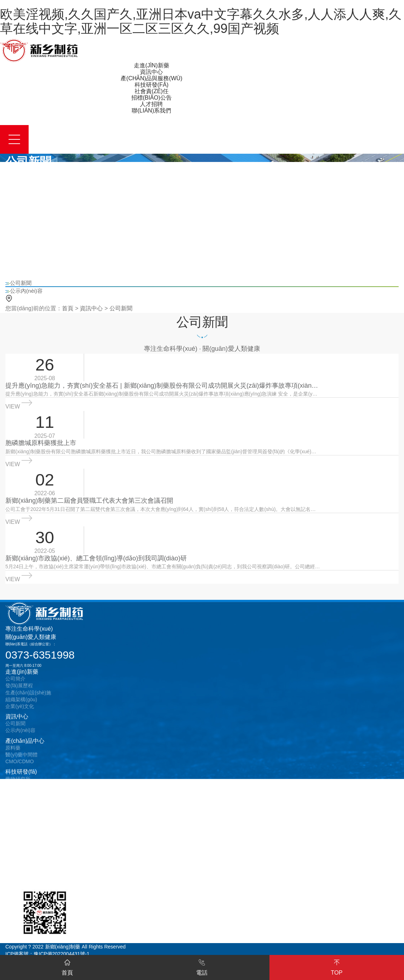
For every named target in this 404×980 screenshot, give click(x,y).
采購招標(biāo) (22, 840)
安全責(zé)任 (20, 816)
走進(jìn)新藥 (22, 678)
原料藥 (13, 754)
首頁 (68, 309)
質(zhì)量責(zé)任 (25, 809)
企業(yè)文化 (20, 712)
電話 (202, 967)
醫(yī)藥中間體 (21, 761)
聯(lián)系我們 (23, 868)
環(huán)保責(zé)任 (27, 823)
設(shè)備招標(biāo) (28, 847)
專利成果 (15, 792)
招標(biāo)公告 (24, 833)
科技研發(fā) (21, 778)
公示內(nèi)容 (20, 737)
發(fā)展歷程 (19, 692)
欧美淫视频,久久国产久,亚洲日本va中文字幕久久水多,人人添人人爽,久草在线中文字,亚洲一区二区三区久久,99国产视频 (201, 21)
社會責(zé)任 (22, 802)
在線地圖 (15, 889)
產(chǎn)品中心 (25, 747)
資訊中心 (91, 309)
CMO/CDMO (20, 768)
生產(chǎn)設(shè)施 (28, 699)
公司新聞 (121, 309)
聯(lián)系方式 (21, 875)
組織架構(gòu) (21, 706)
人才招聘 (17, 858)
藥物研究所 (18, 785)
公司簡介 (15, 685)
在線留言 (15, 882)
